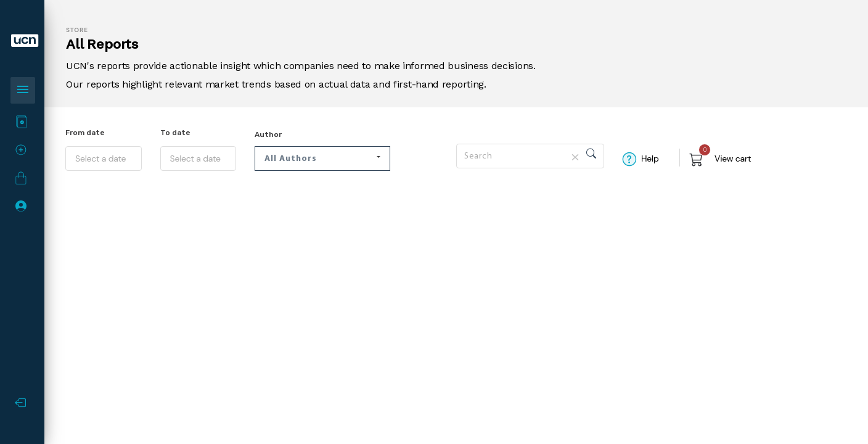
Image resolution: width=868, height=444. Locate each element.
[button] (322, 158)
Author (268, 134)
